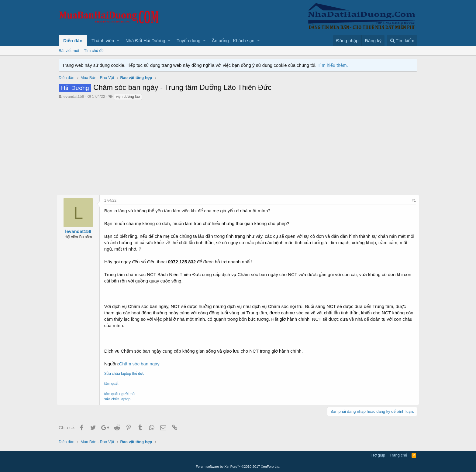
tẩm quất (113, 384)
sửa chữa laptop (119, 399)
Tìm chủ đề (94, 51)
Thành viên (103, 41)
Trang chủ (398, 455)
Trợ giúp (378, 455)
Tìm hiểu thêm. (333, 65)
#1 (412, 200)
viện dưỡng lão (128, 97)
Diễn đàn (73, 41)
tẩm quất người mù (121, 394)
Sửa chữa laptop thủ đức (126, 374)
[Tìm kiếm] (402, 41)
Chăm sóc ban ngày (141, 364)
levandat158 (73, 96)
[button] (118, 41)
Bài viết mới (69, 51)
